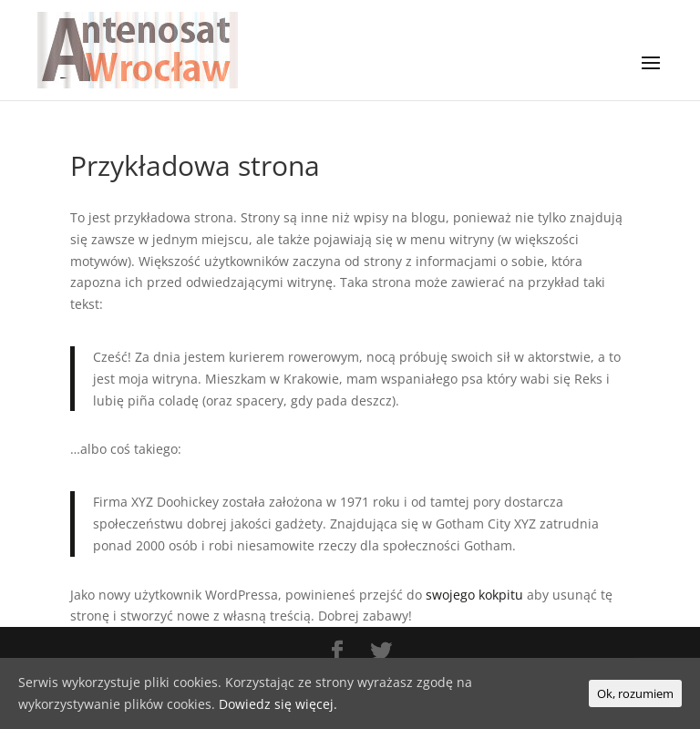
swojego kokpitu (474, 595)
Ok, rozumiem (635, 693)
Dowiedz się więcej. (278, 704)
